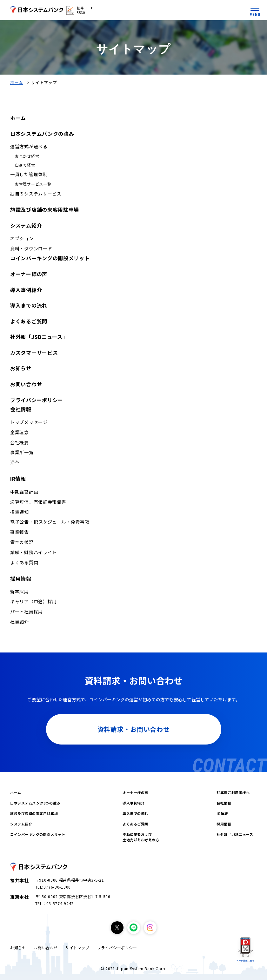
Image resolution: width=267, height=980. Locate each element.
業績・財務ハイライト (33, 552)
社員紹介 (20, 622)
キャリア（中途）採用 (33, 601)
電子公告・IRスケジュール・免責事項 (50, 522)
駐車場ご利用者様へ (233, 792)
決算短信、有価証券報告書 (38, 502)
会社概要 (20, 442)
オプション (22, 238)
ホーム (17, 82)
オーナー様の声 (29, 274)
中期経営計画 (24, 492)
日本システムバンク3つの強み (35, 803)
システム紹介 (26, 225)
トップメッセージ (29, 422)
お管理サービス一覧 (33, 184)
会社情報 (21, 409)
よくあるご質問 (29, 321)
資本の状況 (22, 542)
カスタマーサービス (34, 353)
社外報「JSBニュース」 (39, 337)
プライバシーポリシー (37, 400)
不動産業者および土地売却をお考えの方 (141, 837)
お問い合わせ (26, 384)
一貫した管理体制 (29, 174)
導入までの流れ (29, 305)
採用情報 (21, 579)
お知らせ (21, 368)
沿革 (15, 462)
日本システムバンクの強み (42, 134)
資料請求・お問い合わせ (134, 729)
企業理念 (20, 432)
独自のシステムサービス (36, 194)
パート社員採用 (27, 612)
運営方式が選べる (29, 146)
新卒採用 (20, 592)
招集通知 (20, 512)
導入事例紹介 (26, 290)
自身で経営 (25, 165)
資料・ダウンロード (31, 248)
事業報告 (20, 532)
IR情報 (18, 479)
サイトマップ (77, 947)
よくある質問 (24, 562)
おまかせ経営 (27, 156)
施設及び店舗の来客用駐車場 (45, 209)
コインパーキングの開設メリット (50, 258)
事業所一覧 (22, 452)
